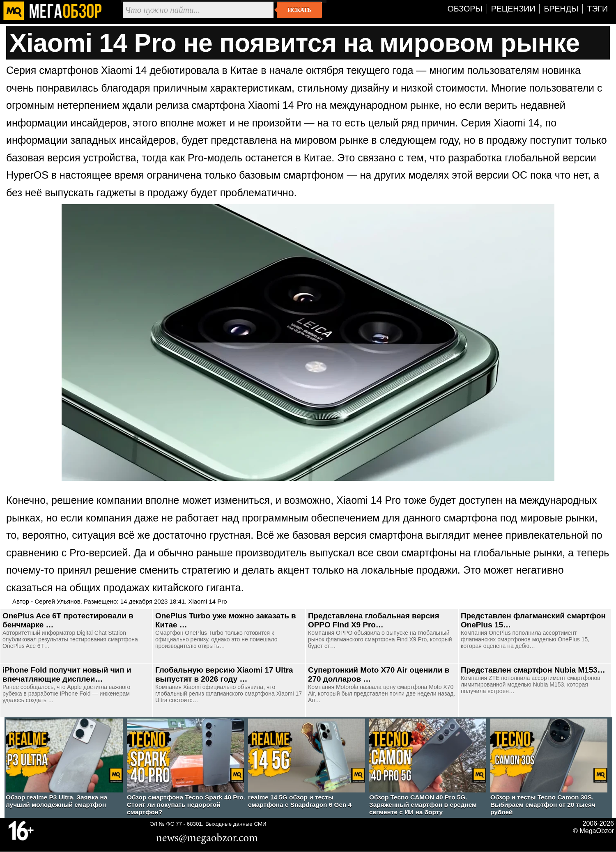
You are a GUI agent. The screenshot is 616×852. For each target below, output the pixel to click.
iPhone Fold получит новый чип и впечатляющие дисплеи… (67, 674)
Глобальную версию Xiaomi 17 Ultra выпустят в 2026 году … (224, 674)
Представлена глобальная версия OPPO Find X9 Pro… (374, 620)
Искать (299, 10)
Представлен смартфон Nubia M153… (533, 670)
